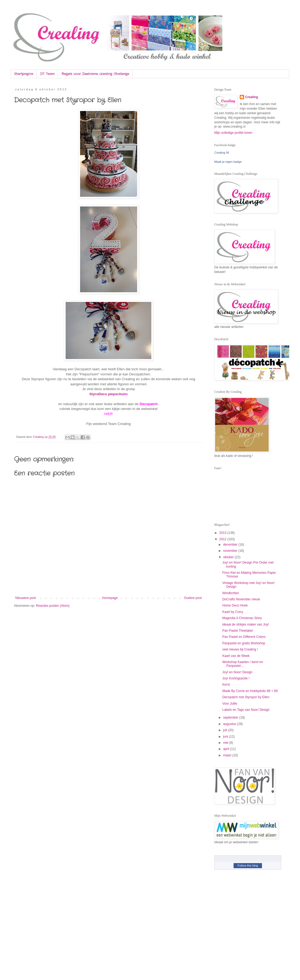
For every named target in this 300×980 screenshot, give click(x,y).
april (227, 749)
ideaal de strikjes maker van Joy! (246, 624)
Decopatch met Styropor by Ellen (246, 697)
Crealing (252, 97)
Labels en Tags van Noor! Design (246, 710)
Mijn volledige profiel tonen (233, 133)
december (231, 545)
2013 (223, 533)
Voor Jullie (230, 704)
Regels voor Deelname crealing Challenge (95, 74)
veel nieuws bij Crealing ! (240, 649)
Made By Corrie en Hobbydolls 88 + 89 (250, 691)
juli (226, 730)
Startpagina (24, 74)
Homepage (110, 598)
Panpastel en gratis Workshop (244, 643)
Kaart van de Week (236, 656)
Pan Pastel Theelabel (238, 631)
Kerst (226, 685)
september (231, 718)
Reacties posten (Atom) (53, 606)
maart (228, 755)
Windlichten (231, 593)
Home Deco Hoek (235, 605)
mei (226, 743)
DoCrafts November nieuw (241, 599)
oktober (229, 557)
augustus (230, 724)
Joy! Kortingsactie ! (236, 678)
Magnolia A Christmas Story (242, 618)
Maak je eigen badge (228, 162)
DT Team (47, 74)
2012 (223, 539)
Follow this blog (248, 866)
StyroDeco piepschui (107, 394)
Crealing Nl (222, 153)
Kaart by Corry (233, 612)
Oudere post (193, 598)
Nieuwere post (26, 598)
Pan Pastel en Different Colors (244, 637)
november (231, 551)
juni (226, 737)
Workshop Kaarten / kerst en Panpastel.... (243, 664)
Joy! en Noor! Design (237, 672)
